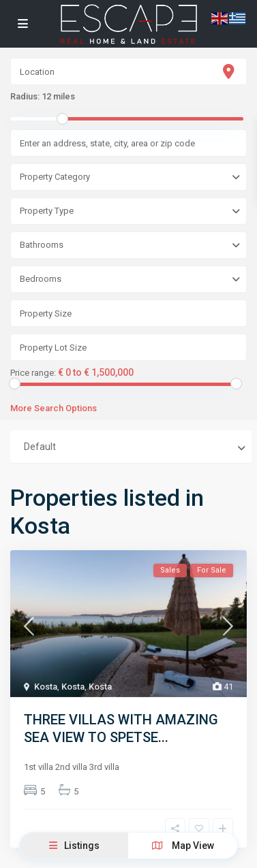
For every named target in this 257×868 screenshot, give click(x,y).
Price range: (33, 373)
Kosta (46, 687)
